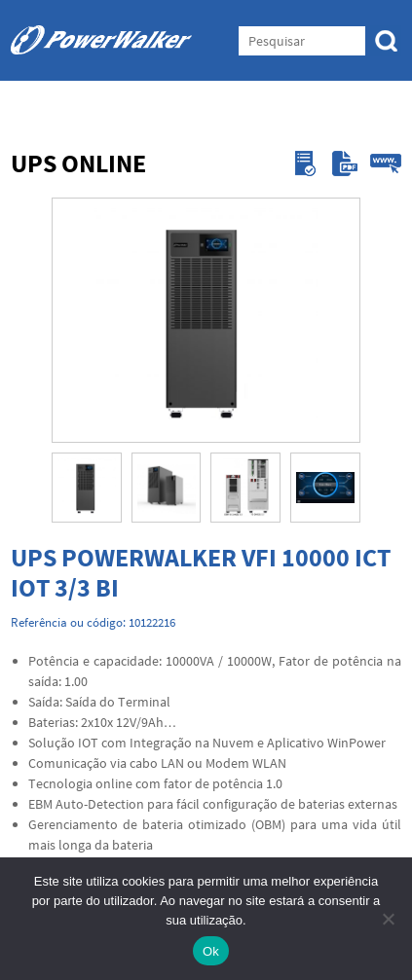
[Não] (388, 919)
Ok (211, 951)
